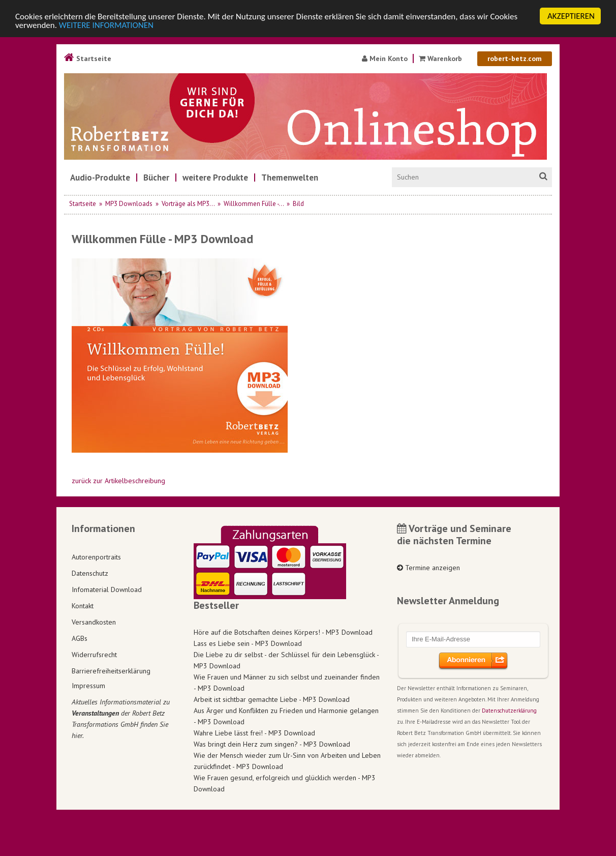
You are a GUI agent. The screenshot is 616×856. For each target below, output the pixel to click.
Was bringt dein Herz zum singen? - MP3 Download (272, 744)
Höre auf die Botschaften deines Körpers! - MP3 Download (283, 632)
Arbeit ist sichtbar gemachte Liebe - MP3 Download (272, 699)
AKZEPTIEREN (571, 16)
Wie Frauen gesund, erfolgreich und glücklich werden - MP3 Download (285, 783)
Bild (298, 204)
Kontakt (83, 606)
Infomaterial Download (107, 589)
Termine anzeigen (428, 568)
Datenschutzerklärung (509, 711)
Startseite (88, 58)
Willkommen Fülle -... (254, 204)
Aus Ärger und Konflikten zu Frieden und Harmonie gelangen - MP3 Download (286, 716)
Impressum (88, 686)
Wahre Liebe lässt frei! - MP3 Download (254, 733)
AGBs (80, 638)
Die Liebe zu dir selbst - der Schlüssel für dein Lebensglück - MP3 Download (286, 660)
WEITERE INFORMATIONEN (106, 25)
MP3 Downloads (129, 204)
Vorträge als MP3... (188, 204)
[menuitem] (100, 178)
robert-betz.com (515, 58)
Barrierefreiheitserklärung (111, 671)
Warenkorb (441, 58)
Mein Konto (385, 58)
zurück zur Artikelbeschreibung (118, 481)
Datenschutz (90, 573)
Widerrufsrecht (94, 655)
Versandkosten (94, 622)
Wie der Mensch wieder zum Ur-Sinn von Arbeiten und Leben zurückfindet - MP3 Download (287, 761)
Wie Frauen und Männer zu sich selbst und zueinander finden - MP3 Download (287, 683)
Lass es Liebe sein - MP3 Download (248, 643)
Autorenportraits (96, 557)
